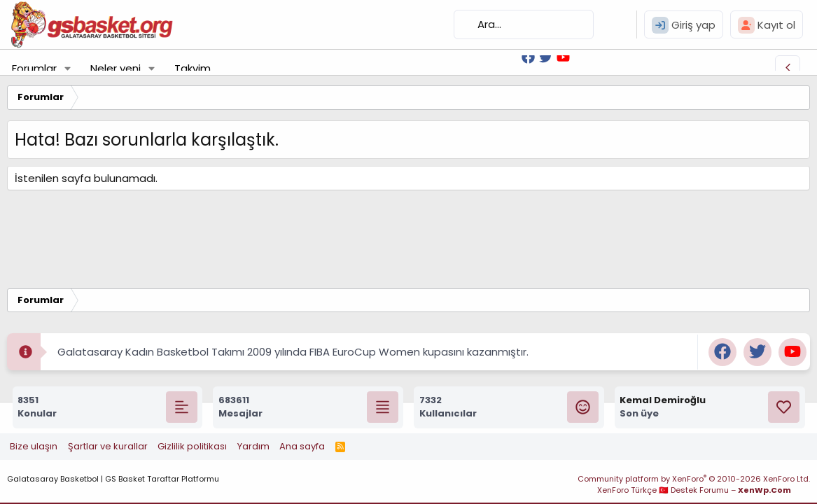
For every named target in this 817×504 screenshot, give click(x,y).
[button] (68, 68)
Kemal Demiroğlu (663, 400)
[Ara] (524, 24)
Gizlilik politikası (192, 446)
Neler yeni (116, 68)
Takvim (193, 68)
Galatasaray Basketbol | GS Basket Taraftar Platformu (113, 479)
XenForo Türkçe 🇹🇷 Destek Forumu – (694, 490)
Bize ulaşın (34, 446)
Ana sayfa (302, 446)
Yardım (253, 446)
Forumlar (34, 68)
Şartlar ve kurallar (108, 446)
